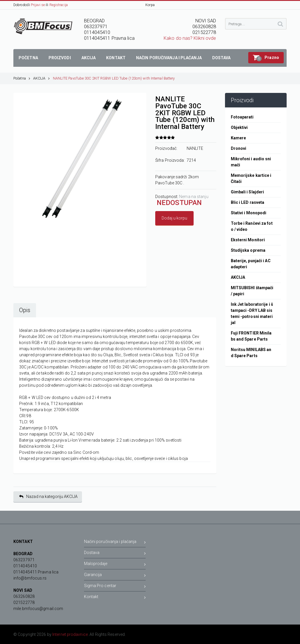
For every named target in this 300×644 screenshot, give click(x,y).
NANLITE (195, 148)
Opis (25, 310)
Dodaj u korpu (174, 218)
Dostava (115, 554)
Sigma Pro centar (115, 587)
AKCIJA (42, 78)
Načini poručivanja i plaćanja (115, 543)
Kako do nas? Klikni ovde (190, 38)
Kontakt (115, 598)
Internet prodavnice (70, 634)
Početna (22, 78)
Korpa (150, 5)
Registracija (59, 5)
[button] (266, 58)
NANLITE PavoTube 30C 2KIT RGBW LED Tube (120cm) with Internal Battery (114, 78)
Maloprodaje (115, 565)
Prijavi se (38, 5)
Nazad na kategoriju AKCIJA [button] (48, 497)
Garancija (115, 576)
